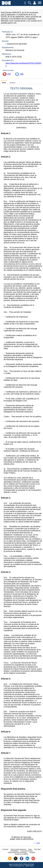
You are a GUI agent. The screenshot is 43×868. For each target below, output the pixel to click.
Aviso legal (37, 849)
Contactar (5, 849)
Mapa (30, 849)
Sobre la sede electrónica (18, 849)
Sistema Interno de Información (17, 853)
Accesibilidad (14, 851)
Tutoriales (32, 853)
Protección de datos (27, 851)
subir (38, 843)
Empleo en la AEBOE (21, 854)
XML (22, 74)
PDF (9, 74)
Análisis (12, 83)
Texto (4, 83)
